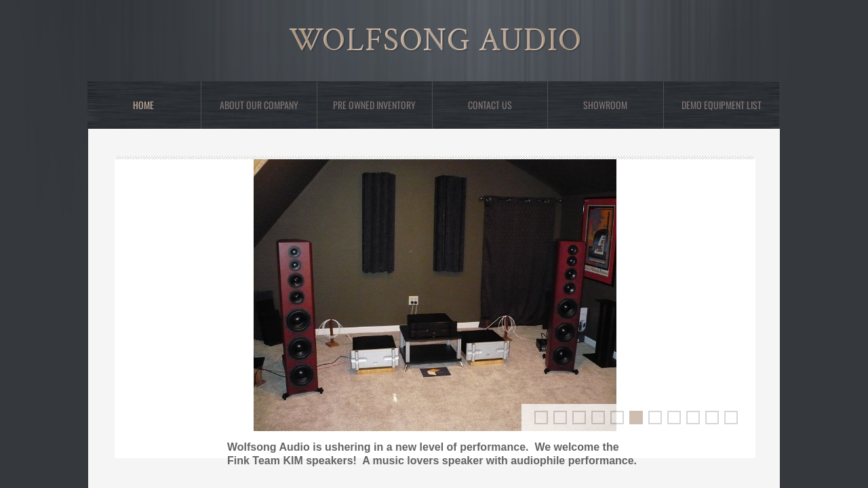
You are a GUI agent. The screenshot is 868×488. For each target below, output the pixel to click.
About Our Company (259, 105)
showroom (605, 105)
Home (143, 105)
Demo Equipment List (722, 105)
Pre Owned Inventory (374, 105)
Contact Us (490, 105)
